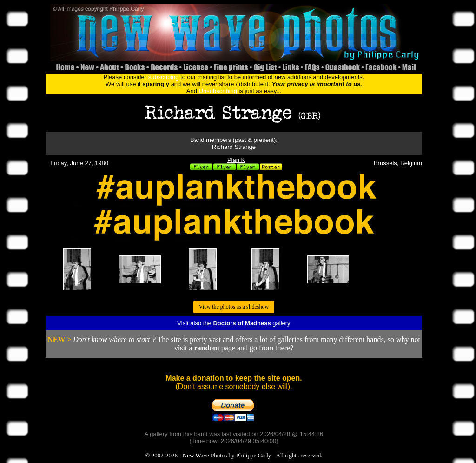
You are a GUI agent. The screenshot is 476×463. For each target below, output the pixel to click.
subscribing (164, 77)
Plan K (236, 160)
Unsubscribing (218, 91)
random (206, 348)
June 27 (81, 163)
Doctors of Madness (242, 323)
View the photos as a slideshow (234, 307)
